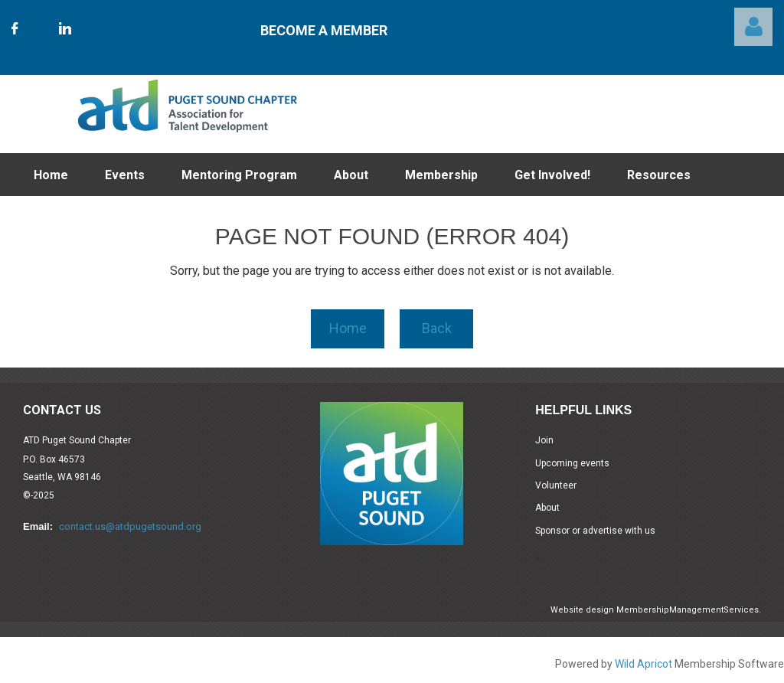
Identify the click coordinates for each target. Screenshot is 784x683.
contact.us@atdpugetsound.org (130, 526)
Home (348, 328)
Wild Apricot (644, 664)
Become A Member (324, 30)
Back (437, 328)
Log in (753, 27)
